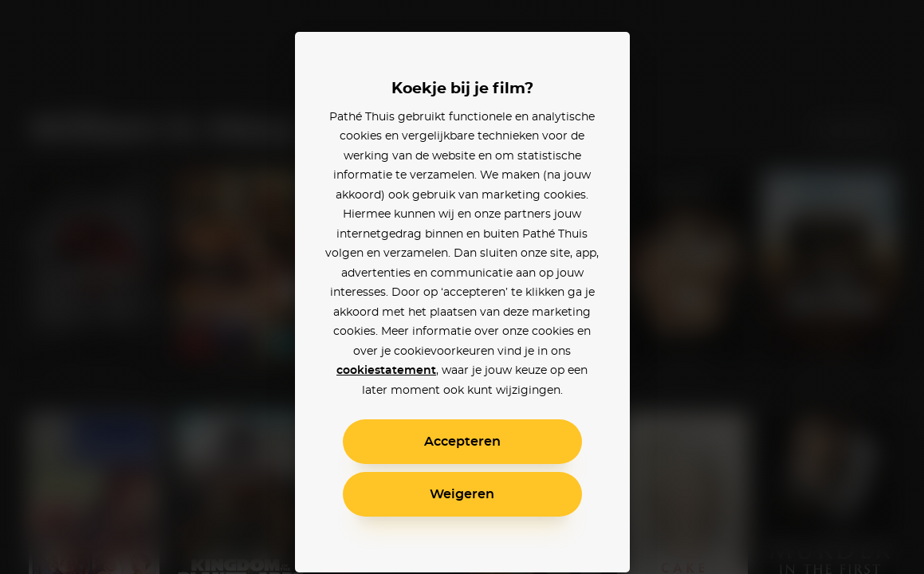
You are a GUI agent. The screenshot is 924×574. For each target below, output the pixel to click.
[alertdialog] (462, 287)
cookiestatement (386, 371)
